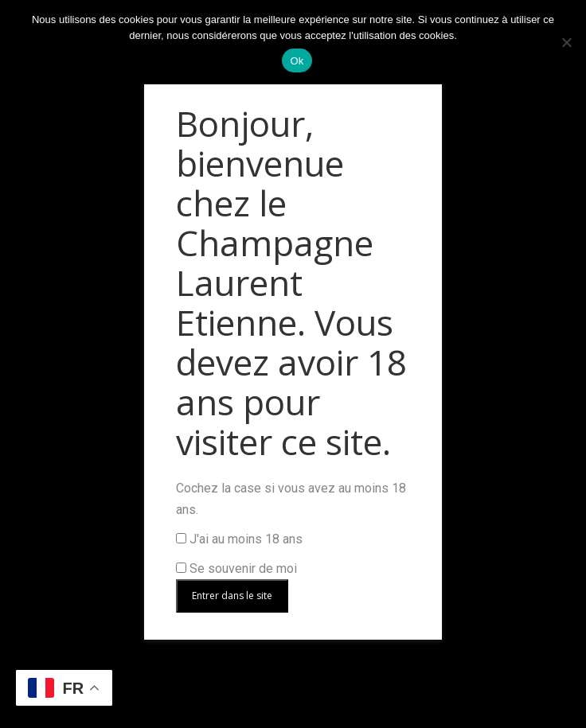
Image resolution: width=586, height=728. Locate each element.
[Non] (566, 42)
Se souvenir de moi (236, 568)
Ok (297, 61)
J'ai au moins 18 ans (239, 539)
